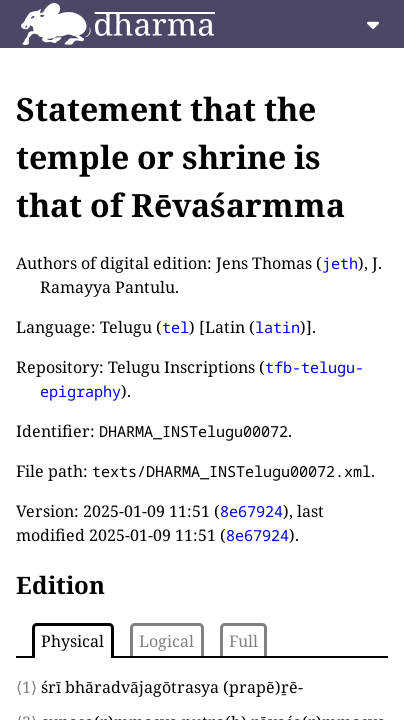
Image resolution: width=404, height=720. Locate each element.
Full (243, 641)
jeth (340, 263)
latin (277, 327)
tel (175, 327)
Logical (166, 641)
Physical (72, 641)
